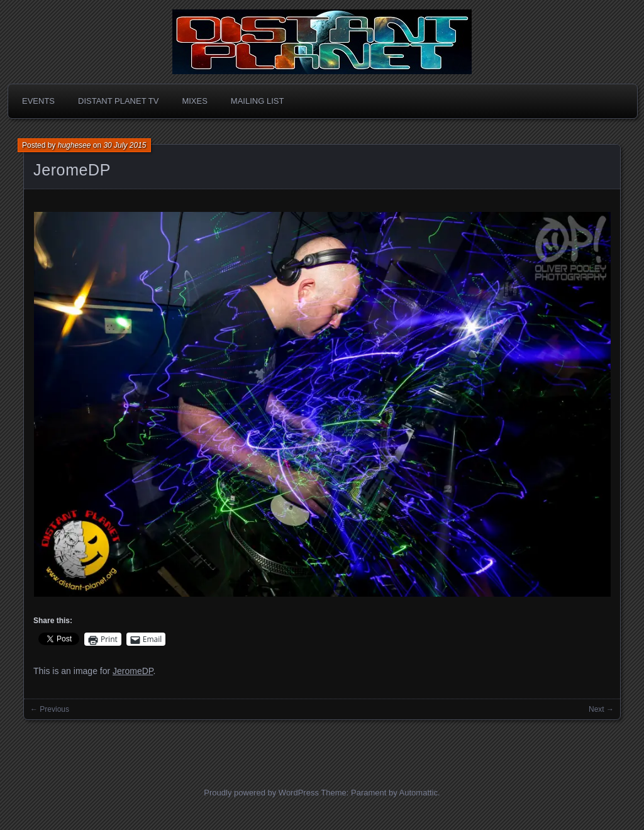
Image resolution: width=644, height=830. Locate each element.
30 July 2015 (125, 145)
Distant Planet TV (118, 101)
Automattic (419, 793)
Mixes (194, 101)
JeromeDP (72, 170)
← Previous (50, 709)
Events (38, 101)
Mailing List (258, 101)
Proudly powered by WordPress (261, 793)
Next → (601, 709)
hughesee (75, 145)
